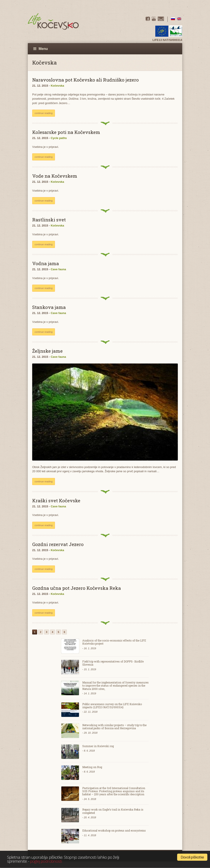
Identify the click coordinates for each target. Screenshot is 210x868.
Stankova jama (49, 307)
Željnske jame (47, 351)
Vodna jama (46, 263)
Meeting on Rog (92, 767)
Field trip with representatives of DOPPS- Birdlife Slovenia (113, 663)
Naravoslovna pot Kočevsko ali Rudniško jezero (85, 80)
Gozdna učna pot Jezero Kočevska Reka (77, 588)
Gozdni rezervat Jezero (58, 544)
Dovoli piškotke (192, 857)
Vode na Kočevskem (55, 176)
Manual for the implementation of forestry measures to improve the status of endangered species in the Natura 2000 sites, (115, 686)
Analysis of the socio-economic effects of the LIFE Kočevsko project (114, 642)
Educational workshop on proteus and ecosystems (114, 830)
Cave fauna (58, 269)
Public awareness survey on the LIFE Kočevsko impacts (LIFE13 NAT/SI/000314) (112, 706)
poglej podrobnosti (46, 861)
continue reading (44, 113)
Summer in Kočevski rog (98, 746)
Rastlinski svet (49, 220)
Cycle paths (59, 138)
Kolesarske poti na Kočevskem (66, 132)
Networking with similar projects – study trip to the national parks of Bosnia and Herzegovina (114, 727)
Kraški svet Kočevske (56, 501)
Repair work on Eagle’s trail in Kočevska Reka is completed (113, 811)
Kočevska (57, 86)
